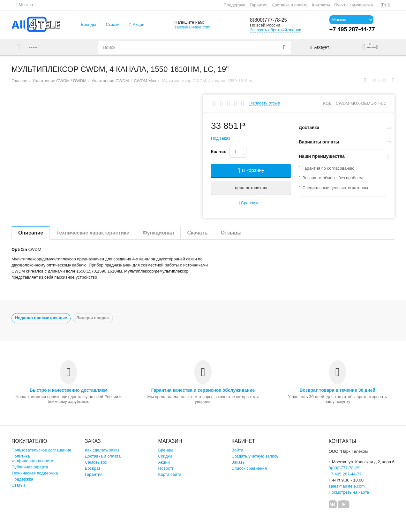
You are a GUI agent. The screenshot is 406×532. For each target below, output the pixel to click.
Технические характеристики (93, 233)
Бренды (88, 24)
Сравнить (248, 203)
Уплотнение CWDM (110, 81)
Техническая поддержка (35, 473)
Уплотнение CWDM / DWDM (59, 81)
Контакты (321, 5)
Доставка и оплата (290, 5)
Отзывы (231, 233)
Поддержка (235, 5)
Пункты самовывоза (353, 5)
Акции (139, 24)
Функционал (158, 233)
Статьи (18, 485)
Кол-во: (219, 152)
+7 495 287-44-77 (345, 474)
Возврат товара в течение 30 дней (337, 390)
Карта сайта (170, 474)
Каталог (38, 47)
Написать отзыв (265, 103)
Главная (19, 81)
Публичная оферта (30, 467)
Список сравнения (249, 468)
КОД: (328, 103)
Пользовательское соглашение (41, 450)
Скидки (113, 24)
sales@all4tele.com (192, 27)
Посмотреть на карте (349, 492)
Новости (166, 468)
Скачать (197, 233)
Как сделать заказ (102, 450)
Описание (31, 233)
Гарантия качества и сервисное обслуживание (203, 390)
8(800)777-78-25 (271, 20)
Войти (237, 450)
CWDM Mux (145, 81)
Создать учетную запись (255, 456)
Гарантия (259, 5)
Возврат (93, 468)
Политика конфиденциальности (32, 459)
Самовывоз (96, 462)
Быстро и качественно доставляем (69, 390)
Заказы (238, 462)
